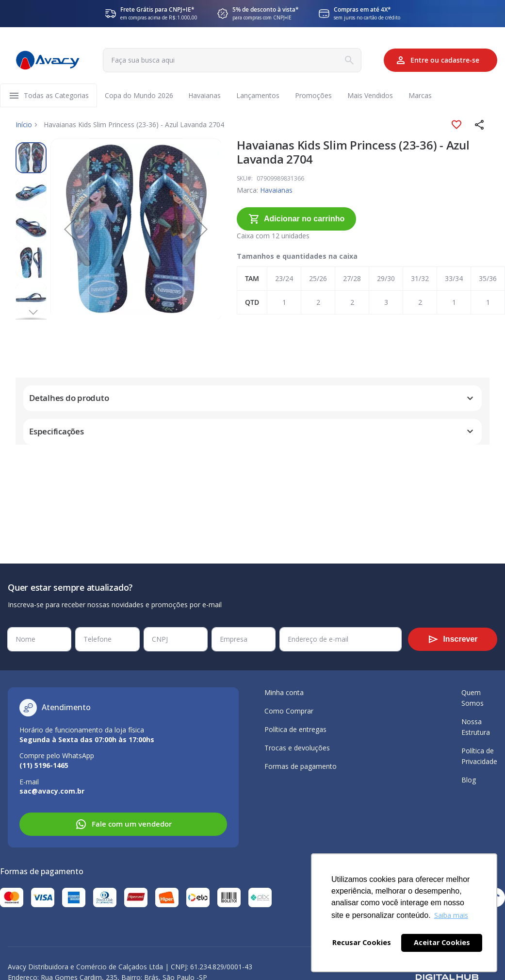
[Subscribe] (453, 639)
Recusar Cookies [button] (362, 942)
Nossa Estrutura (476, 727)
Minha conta (284, 692)
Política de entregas (295, 729)
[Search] (347, 60)
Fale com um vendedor (123, 824)
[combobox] (231, 60)
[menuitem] (56, 96)
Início (24, 125)
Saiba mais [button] (451, 915)
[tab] (252, 375)
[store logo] (48, 60)
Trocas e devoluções (297, 748)
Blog (469, 780)
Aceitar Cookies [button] (442, 942)
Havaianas (250, 191)
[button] (480, 125)
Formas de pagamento (301, 766)
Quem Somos (472, 698)
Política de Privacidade (479, 756)
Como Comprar (289, 711)
